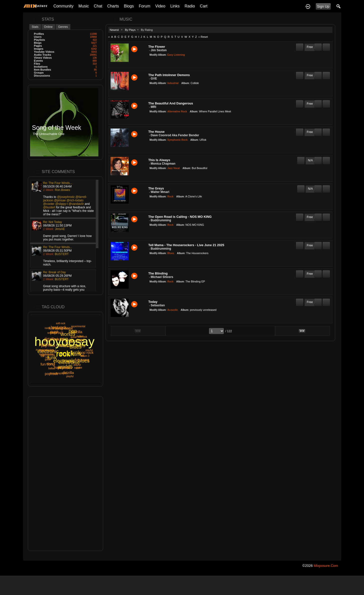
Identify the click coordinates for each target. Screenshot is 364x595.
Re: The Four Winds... (58, 183)
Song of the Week (57, 128)
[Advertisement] (65, 474)
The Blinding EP (195, 281)
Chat (98, 6)
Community (63, 6)
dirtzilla (68, 373)
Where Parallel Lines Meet (215, 111)
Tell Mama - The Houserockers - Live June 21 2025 (186, 245)
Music (84, 6)
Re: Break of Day (55, 272)
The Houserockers (197, 253)
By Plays (130, 30)
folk (43, 356)
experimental (78, 326)
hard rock (59, 327)
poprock (51, 374)
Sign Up (323, 6)
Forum (145, 6)
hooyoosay (65, 342)
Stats (35, 27)
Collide (195, 83)
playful (70, 376)
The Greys (156, 188)
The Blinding (158, 273)
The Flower (157, 47)
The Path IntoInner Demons (169, 75)
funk (77, 354)
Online (48, 27)
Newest (114, 30)
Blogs (129, 6)
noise (67, 329)
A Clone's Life (194, 196)
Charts (113, 6)
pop (73, 331)
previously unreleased (203, 310)
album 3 (85, 356)
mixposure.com (326, 566)
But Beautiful (200, 168)
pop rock (86, 352)
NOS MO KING (195, 225)
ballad (52, 368)
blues (84, 361)
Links (175, 6)
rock (67, 353)
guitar (79, 368)
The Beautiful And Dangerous (171, 103)
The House (157, 132)
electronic (48, 351)
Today (153, 302)
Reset (204, 37)
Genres (63, 27)
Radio (190, 6)
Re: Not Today (53, 222)
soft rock (61, 323)
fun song (48, 364)
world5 (65, 367)
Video (160, 6)
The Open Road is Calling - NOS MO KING (180, 217)
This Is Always (159, 160)
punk (55, 332)
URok (203, 140)
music (69, 361)
